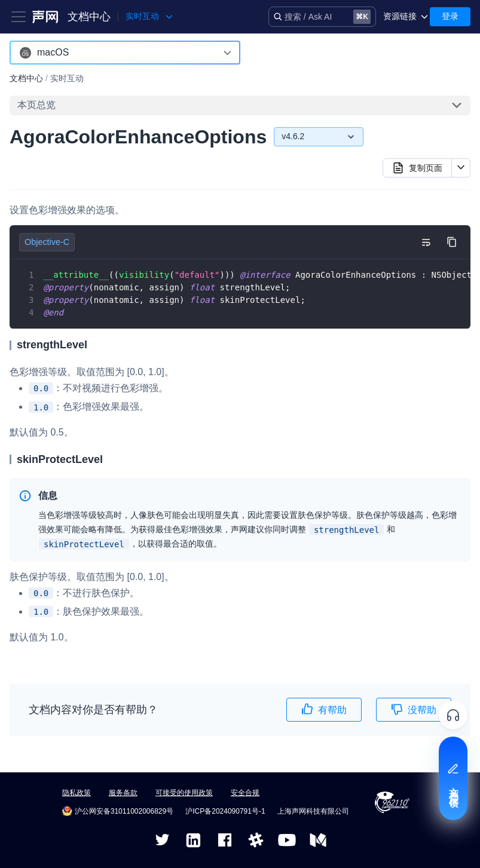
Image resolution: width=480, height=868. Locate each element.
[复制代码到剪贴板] (452, 242)
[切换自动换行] (426, 242)
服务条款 (123, 793)
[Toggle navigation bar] (19, 17)
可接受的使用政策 (184, 793)
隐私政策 (77, 793)
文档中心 (89, 17)
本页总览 (36, 105)
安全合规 (245, 793)
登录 (450, 16)
